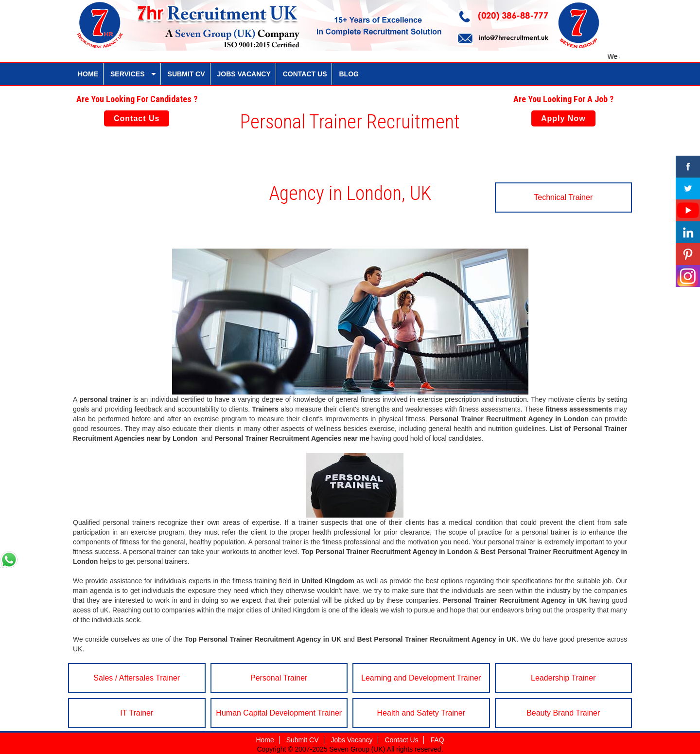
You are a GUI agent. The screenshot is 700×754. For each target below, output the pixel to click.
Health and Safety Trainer (421, 713)
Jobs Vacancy (351, 740)
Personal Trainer (279, 678)
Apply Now (563, 118)
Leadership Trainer (563, 678)
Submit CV (303, 740)
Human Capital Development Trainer (279, 713)
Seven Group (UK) (358, 749)
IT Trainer (137, 713)
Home (265, 740)
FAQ (437, 740)
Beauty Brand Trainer (563, 713)
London (576, 419)
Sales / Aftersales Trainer (137, 678)
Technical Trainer (563, 197)
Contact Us (137, 118)
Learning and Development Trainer (421, 678)
